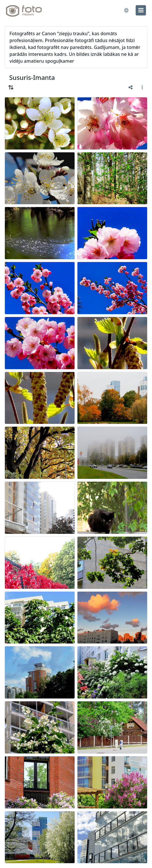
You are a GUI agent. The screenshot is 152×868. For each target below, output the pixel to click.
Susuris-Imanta (32, 77)
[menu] (141, 10)
